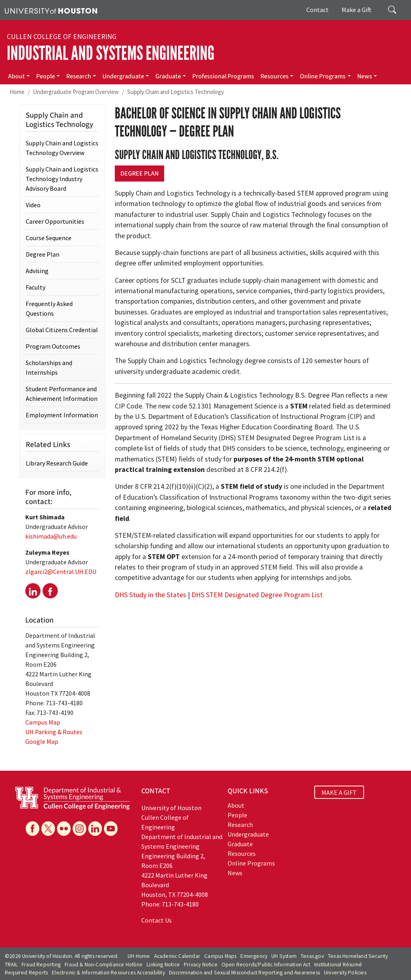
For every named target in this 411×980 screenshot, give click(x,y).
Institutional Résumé (338, 965)
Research (79, 76)
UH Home (139, 956)
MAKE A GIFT (339, 792)
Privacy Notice (201, 965)
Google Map (42, 741)
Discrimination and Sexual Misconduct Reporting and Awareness (244, 973)
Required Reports (26, 973)
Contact (317, 10)
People (46, 76)
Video (33, 205)
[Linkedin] (95, 829)
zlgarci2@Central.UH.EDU (61, 572)
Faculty (36, 287)
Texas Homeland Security (358, 956)
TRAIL (11, 965)
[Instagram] (79, 829)
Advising (37, 271)
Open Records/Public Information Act (266, 965)
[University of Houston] (51, 10)
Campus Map (43, 722)
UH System (284, 956)
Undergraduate (123, 76)
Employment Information (62, 415)
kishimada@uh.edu (51, 536)
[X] (48, 829)
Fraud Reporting (41, 965)
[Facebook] (33, 829)
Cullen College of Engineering (62, 37)
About (16, 76)
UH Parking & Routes (54, 732)
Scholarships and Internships (49, 367)
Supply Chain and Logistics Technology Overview (62, 148)
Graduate (168, 76)
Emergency (254, 956)
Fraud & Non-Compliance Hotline (104, 965)
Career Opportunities (55, 221)
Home (17, 92)
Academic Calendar (177, 956)
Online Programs (323, 76)
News (365, 76)
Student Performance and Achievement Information (62, 394)
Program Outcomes (53, 346)
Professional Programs (223, 76)
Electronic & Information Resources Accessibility (108, 973)
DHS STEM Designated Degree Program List (257, 595)
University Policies (345, 973)
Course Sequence (49, 238)
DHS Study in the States (151, 595)
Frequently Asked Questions (49, 308)
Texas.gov (312, 956)
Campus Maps (220, 956)
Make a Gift (357, 10)
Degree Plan (139, 174)
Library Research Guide (57, 463)
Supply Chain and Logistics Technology (176, 92)
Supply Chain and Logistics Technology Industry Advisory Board (62, 179)
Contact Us (157, 920)
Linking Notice (163, 965)
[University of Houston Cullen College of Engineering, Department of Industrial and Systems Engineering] (72, 798)
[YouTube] (111, 829)
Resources (275, 76)
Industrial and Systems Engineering (111, 53)
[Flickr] (64, 829)
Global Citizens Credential (62, 330)
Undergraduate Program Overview (76, 92)
